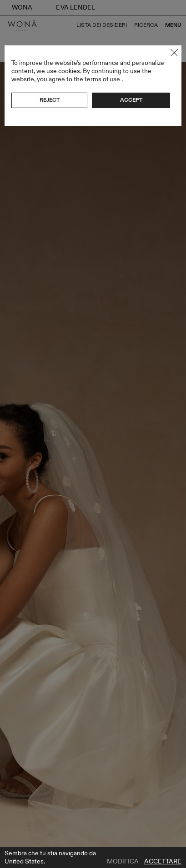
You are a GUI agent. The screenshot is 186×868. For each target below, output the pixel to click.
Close (174, 53)
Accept (131, 100)
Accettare (163, 862)
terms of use (102, 79)
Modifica (123, 862)
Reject (50, 100)
